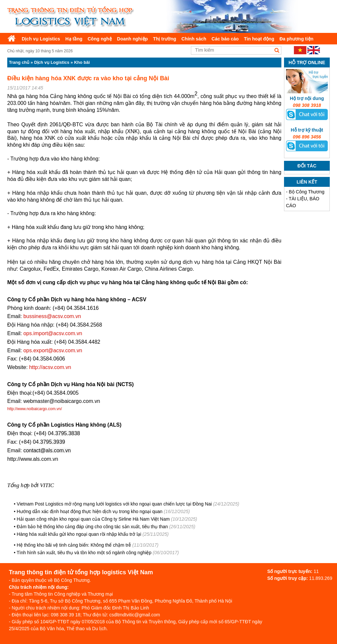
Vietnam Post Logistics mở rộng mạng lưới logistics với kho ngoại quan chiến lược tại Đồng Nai (114, 504)
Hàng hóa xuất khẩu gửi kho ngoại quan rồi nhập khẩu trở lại (79, 534)
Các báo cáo (225, 39)
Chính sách (194, 39)
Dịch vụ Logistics (41, 39)
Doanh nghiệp (133, 39)
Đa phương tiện (296, 39)
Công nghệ (100, 39)
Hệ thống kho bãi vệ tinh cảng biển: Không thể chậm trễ (74, 545)
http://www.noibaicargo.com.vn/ (35, 409)
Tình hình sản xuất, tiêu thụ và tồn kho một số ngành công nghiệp (84, 553)
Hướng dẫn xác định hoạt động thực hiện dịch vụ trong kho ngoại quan (90, 511)
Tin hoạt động (259, 39)
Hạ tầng (74, 39)
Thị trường (165, 39)
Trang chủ (19, 62)
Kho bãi (82, 62)
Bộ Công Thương (307, 192)
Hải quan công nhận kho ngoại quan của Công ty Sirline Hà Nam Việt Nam (93, 519)
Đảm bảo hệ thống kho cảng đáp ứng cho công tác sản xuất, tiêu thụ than (92, 527)
